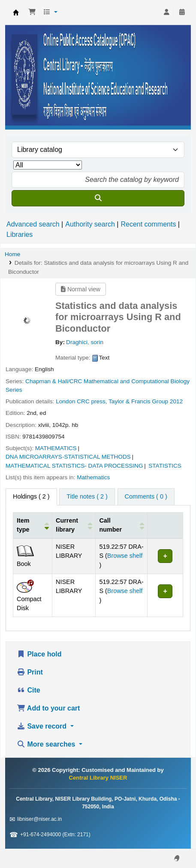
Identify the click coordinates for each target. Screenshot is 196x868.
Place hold (39, 654)
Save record (43, 726)
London (65, 401)
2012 (176, 401)
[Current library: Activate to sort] (74, 525)
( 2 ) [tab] (31, 496)
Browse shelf (125, 556)
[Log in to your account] (166, 12)
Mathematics (93, 477)
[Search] (98, 198)
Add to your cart (48, 708)
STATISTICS (165, 466)
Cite (29, 690)
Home (12, 254)
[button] (32, 12)
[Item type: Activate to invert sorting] (33, 525)
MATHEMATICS (56, 448)
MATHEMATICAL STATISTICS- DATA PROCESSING (74, 466)
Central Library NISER (16, 12)
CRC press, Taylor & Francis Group (122, 401)
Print (30, 672)
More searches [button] (47, 744)
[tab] (87, 497)
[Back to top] (170, 842)
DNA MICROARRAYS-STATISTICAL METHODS (68, 457)
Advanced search (33, 224)
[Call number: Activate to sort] (122, 525)
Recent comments (148, 224)
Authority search (90, 224)
